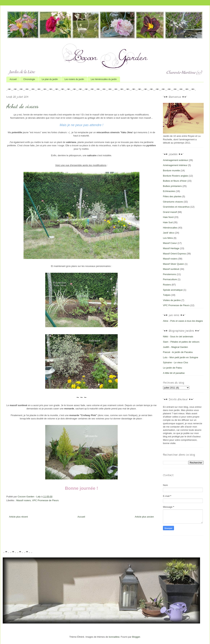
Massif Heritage (171, 248)
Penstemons (169, 274)
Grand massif (170, 212)
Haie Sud (168, 222)
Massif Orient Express (174, 254)
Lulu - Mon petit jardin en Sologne (180, 357)
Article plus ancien (144, 517)
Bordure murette (171, 170)
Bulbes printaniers (172, 186)
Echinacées (169, 191)
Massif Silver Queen (173, 264)
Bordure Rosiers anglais (176, 176)
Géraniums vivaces (173, 202)
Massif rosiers (24, 500)
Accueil (13, 79)
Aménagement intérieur (175, 165)
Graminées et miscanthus (176, 207)
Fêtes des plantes (172, 196)
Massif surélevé (171, 269)
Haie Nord (168, 217)
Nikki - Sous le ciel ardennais (178, 337)
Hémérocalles (170, 228)
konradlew (114, 637)
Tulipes (167, 295)
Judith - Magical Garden (175, 347)
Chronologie (29, 79)
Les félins (168, 238)
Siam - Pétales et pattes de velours (181, 342)
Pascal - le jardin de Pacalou (178, 352)
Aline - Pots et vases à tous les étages (183, 321)
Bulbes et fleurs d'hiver (175, 181)
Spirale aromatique (173, 290)
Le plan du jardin (50, 79)
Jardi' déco (169, 233)
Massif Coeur (170, 243)
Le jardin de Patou (173, 368)
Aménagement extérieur (176, 160)
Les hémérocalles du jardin (104, 79)
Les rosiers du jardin (74, 79)
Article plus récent (18, 517)
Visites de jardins (172, 300)
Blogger (136, 637)
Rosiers (167, 285)
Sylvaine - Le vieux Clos (176, 362)
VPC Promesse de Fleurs (45, 500)
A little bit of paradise (174, 373)
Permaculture (170, 279)
